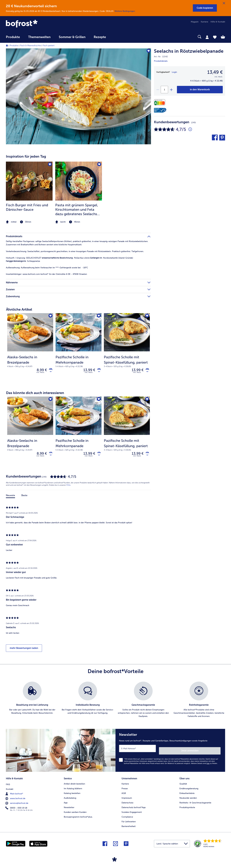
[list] (115, 702)
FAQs (68, 488)
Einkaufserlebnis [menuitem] (187, 793)
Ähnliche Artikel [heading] (19, 309)
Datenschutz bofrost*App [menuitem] (134, 807)
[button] (205, 8)
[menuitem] (13, 38)
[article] (78, 187)
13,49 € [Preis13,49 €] (215, 72)
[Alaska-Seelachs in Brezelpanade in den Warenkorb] (50, 371)
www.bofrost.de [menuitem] (16, 797)
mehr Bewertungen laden (24, 651)
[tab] (207, 37)
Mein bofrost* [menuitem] (15, 792)
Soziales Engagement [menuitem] (132, 811)
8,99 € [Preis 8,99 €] (40, 371)
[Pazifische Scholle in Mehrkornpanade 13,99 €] (79, 349)
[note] (29, 222)
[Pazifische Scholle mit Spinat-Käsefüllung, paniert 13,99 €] (127, 349)
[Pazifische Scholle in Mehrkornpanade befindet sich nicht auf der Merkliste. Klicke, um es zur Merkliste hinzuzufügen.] (98, 316)
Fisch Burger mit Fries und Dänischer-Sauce (27, 207)
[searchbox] (116, 37)
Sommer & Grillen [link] (72, 37)
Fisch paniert (49, 46)
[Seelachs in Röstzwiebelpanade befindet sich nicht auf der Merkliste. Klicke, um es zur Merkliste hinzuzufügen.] (147, 52)
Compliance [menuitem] (127, 816)
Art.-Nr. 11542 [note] (161, 57)
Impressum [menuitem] (127, 797)
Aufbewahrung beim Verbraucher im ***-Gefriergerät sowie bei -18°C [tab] (47, 268)
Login (174, 72)
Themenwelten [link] (39, 37)
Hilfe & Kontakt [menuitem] (218, 22)
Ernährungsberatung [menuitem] (189, 788)
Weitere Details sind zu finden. (204, 764)
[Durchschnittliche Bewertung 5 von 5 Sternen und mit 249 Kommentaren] (190, 129)
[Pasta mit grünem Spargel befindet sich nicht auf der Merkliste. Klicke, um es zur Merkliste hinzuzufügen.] (99, 165)
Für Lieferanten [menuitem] (129, 821)
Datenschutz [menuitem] (127, 802)
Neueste (10, 498)
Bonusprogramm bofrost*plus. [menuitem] (78, 816)
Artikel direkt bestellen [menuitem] (74, 783)
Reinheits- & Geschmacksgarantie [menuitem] (195, 802)
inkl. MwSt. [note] (41, 374)
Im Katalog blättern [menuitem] (73, 788)
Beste (24, 498)
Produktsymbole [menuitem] (187, 807)
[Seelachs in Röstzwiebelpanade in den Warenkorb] (200, 90)
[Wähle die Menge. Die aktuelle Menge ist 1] (164, 90)
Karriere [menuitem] (204, 22)
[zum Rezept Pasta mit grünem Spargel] (79, 181)
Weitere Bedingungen (125, 11)
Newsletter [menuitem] (69, 807)
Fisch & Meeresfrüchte (30, 46)
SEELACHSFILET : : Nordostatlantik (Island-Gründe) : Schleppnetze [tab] (69, 259)
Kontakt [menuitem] (10, 788)
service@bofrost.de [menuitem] (17, 802)
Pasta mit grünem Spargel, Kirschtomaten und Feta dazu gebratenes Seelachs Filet (77, 210)
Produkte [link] (13, 37)
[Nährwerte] (160, 102)
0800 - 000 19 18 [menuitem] (17, 807)
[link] (39, 24)
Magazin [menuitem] (195, 22)
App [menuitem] (66, 802)
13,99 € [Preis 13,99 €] (87, 371)
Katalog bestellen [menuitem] (72, 793)
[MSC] (160, 110)
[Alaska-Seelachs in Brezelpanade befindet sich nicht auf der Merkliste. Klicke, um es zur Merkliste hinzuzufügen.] (50, 316)
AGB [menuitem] (124, 793)
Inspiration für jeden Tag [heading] (26, 156)
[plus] (171, 90)
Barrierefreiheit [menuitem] (129, 826)
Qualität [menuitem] (183, 783)
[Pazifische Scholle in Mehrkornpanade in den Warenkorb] (98, 371)
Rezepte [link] (100, 37)
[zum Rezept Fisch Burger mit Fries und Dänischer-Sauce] (29, 181)
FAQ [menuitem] (8, 783)
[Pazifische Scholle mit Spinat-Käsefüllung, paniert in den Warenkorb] (146, 371)
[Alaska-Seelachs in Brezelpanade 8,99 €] (30, 349)
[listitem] (29, 193)
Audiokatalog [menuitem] (70, 797)
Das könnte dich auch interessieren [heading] (35, 394)
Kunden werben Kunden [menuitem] (75, 811)
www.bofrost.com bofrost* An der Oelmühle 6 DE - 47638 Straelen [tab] (46, 274)
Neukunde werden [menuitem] (188, 797)
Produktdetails (161, 61)
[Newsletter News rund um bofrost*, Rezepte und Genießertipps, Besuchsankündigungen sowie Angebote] (170, 752)
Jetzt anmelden (208, 751)
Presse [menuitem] (125, 788)
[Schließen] (224, 3)
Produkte (14, 46)
